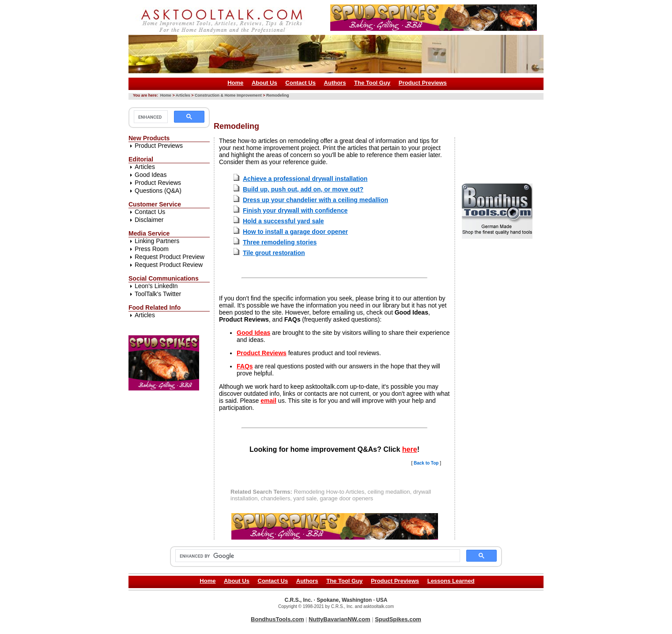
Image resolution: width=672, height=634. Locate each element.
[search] (150, 117)
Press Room (152, 249)
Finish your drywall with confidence (295, 210)
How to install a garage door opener (295, 232)
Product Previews (423, 83)
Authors (335, 83)
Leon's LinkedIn (156, 286)
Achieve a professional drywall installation (305, 179)
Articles (183, 95)
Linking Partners (157, 241)
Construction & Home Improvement (228, 95)
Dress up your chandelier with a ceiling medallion (315, 200)
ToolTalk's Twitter (158, 294)
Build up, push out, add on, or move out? (303, 189)
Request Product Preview (170, 257)
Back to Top (426, 463)
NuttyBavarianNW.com (339, 619)
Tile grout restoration (274, 253)
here (410, 449)
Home (235, 83)
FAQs (245, 366)
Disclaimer (149, 220)
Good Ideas (151, 175)
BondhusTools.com (277, 619)
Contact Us (300, 83)
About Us (264, 83)
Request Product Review (169, 265)
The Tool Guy (372, 83)
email (268, 401)
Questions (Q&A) (158, 191)
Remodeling (278, 95)
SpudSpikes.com (398, 619)
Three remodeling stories (280, 242)
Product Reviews (158, 183)
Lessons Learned (451, 581)
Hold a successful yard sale (283, 221)
